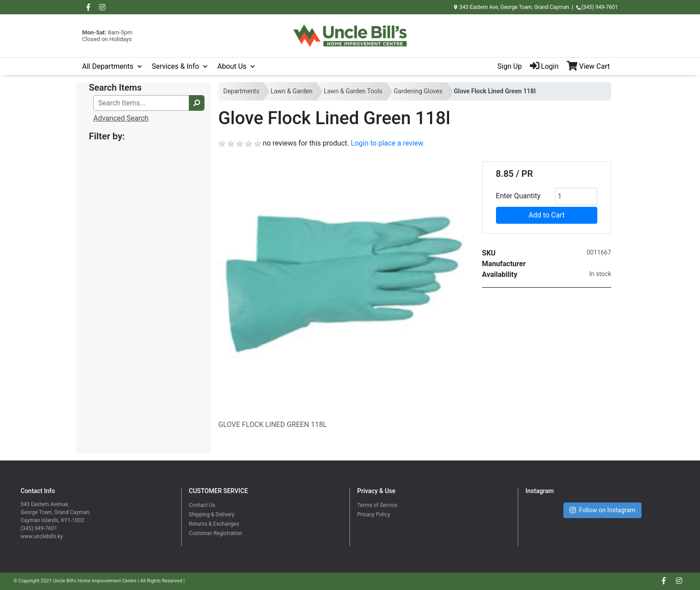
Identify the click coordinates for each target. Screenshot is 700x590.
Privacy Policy (374, 515)
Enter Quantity (518, 196)
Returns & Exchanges (214, 524)
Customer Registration (215, 533)
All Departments (108, 66)
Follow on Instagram (603, 510)
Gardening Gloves (418, 91)
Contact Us (202, 505)
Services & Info (175, 66)
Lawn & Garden (292, 91)
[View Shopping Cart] (592, 67)
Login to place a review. (388, 143)
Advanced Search (121, 118)
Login (544, 66)
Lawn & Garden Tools (353, 91)
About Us (232, 66)
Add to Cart (547, 215)
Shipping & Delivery (212, 515)
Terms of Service (377, 505)
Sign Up (510, 66)
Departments (241, 91)
